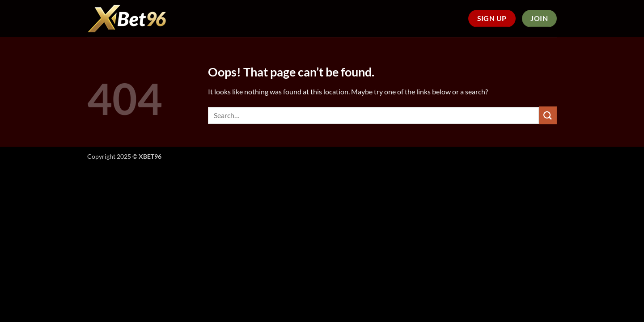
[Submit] (548, 115)
